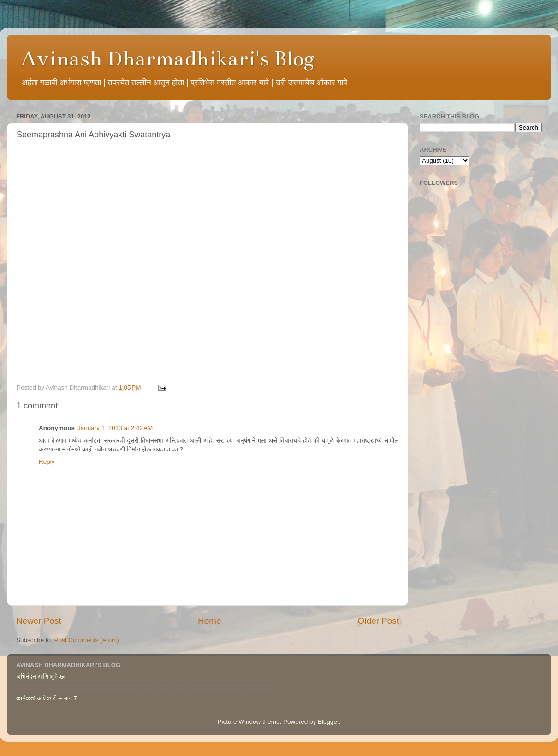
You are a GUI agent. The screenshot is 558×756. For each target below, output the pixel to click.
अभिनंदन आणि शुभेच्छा (41, 676)
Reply (47, 462)
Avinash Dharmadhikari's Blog (168, 59)
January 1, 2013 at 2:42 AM (115, 428)
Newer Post (39, 621)
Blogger (328, 722)
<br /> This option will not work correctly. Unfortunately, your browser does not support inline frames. (208, 265)
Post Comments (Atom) (87, 640)
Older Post (378, 621)
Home (209, 621)
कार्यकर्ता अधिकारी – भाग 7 (47, 698)
